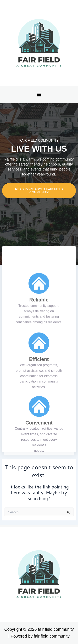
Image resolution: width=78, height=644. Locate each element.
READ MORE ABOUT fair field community (39, 191)
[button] (39, 95)
